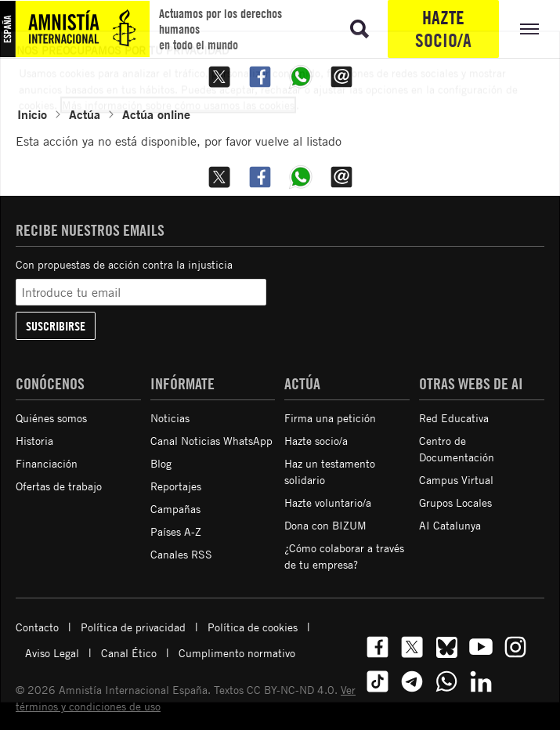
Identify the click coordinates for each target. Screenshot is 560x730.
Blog (161, 463)
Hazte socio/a (443, 29)
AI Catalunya (450, 525)
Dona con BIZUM (325, 525)
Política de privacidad (133, 627)
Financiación (47, 463)
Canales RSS (181, 554)
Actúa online (156, 114)
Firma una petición (330, 418)
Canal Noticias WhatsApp (211, 441)
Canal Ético (129, 653)
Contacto (37, 627)
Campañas (175, 509)
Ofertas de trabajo (59, 486)
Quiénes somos (51, 418)
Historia (34, 441)
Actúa (85, 114)
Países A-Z (176, 531)
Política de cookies (253, 627)
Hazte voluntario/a (328, 502)
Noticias (170, 418)
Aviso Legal (52, 653)
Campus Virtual (456, 480)
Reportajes (176, 486)
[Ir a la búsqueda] (359, 29)
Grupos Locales (455, 502)
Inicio (32, 114)
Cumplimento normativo (237, 653)
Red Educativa (454, 418)
